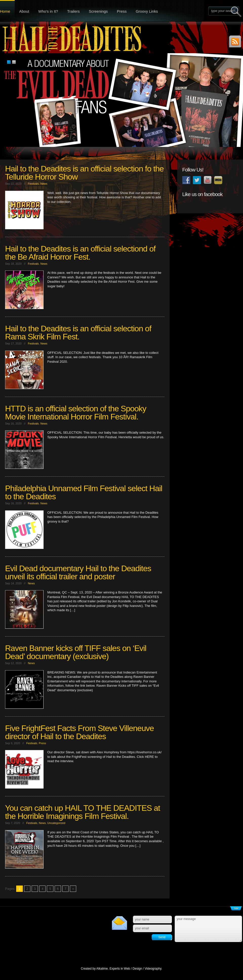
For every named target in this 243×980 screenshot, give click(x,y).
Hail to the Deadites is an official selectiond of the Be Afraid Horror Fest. (80, 253)
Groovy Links (147, 11)
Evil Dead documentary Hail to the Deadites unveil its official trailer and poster (78, 572)
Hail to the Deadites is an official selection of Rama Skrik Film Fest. (78, 333)
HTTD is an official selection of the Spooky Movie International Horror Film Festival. (76, 413)
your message (208, 929)
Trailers (73, 11)
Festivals (33, 184)
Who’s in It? (48, 11)
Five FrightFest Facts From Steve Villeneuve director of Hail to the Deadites (79, 732)
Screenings (98, 11)
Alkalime (102, 969)
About (24, 11)
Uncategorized (56, 823)
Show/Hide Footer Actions (236, 908)
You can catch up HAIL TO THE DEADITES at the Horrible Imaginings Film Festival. (83, 812)
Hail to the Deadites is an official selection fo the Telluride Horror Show (84, 173)
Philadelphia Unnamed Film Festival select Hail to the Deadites (84, 492)
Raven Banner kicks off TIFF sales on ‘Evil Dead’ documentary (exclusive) (76, 652)
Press (122, 11)
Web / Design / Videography (143, 969)
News (44, 184)
